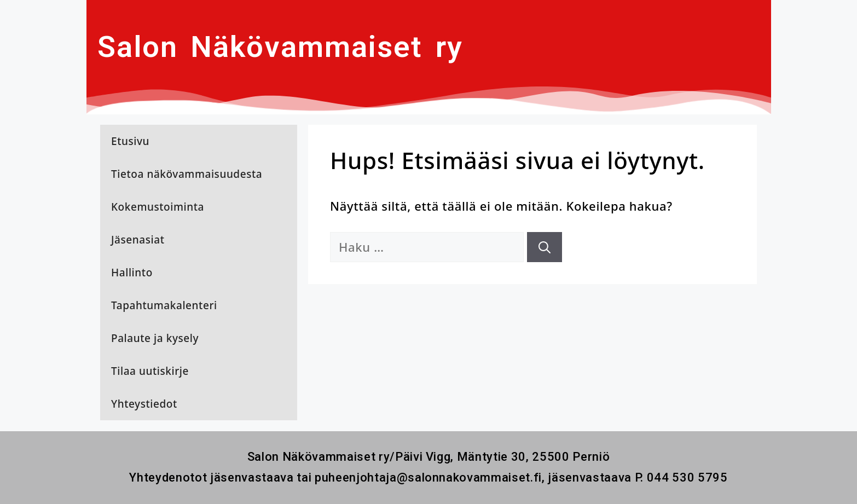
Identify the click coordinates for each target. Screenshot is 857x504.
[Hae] (545, 247)
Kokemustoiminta (158, 207)
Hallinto (132, 273)
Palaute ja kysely (155, 338)
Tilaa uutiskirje (150, 371)
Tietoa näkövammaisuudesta (187, 174)
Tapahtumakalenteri (164, 305)
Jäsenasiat (138, 240)
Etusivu (130, 141)
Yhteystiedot (144, 404)
